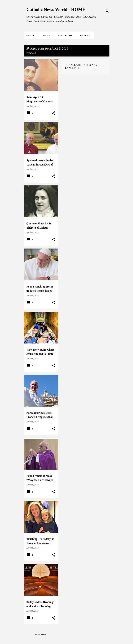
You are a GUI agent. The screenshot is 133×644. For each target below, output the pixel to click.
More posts (41, 634)
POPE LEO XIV (65, 35)
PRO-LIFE (85, 35)
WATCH (46, 35)
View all (31, 53)
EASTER (31, 35)
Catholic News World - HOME (56, 9)
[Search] (107, 11)
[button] (54, 113)
